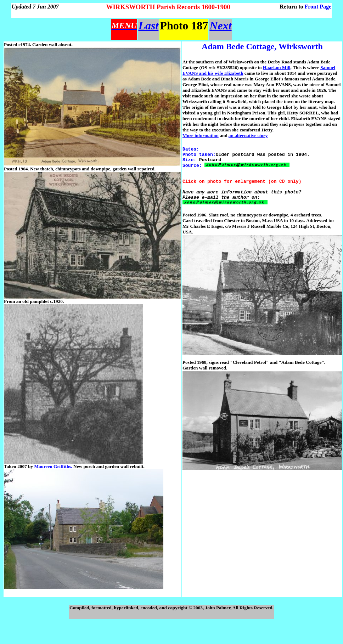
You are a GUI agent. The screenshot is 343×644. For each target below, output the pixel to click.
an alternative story (248, 135)
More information (201, 135)
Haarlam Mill (277, 67)
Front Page (318, 7)
